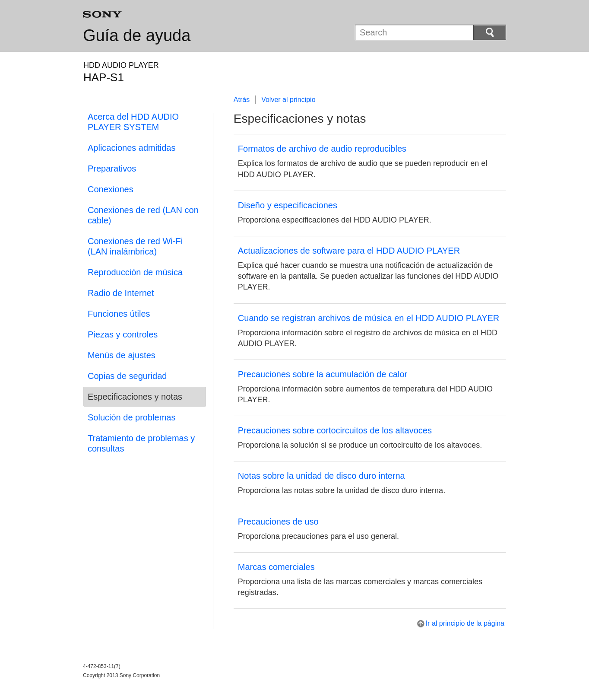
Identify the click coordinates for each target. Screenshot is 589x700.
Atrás (242, 100)
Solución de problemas (131, 417)
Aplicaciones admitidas (131, 148)
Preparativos (112, 169)
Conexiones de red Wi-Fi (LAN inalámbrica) (135, 246)
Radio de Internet (121, 293)
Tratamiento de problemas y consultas (141, 443)
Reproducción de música (135, 272)
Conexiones (111, 189)
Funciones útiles (119, 314)
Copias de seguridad (127, 376)
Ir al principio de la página (465, 623)
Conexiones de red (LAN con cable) (143, 215)
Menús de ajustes (122, 355)
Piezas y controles (123, 334)
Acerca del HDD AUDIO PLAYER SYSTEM (133, 122)
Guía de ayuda (137, 35)
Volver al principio (288, 100)
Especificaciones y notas (135, 397)
